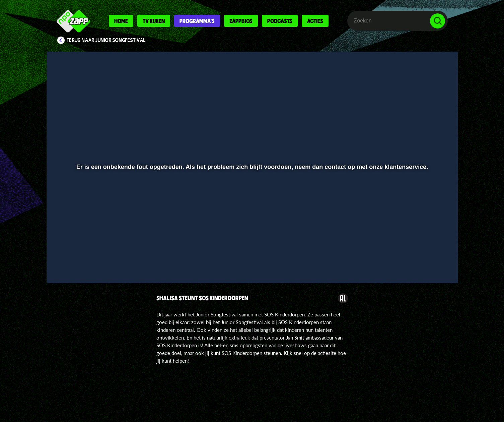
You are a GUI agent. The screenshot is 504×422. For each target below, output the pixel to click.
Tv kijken (154, 21)
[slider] (251, 247)
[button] (74, 260)
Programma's (197, 21)
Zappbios (241, 21)
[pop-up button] (417, 260)
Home (121, 21)
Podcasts (280, 21)
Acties (315, 21)
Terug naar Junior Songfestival (106, 40)
